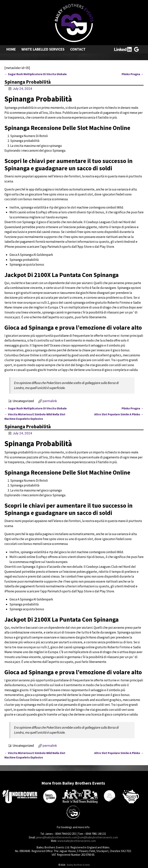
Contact (78, 49)
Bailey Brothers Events (78, 865)
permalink (50, 401)
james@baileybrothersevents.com (57, 837)
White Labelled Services (43, 49)
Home (11, 49)
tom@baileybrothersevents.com (98, 837)
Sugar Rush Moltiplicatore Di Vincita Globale (36, 74)
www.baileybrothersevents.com (77, 841)
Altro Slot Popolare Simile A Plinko (119, 414)
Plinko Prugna (133, 74)
